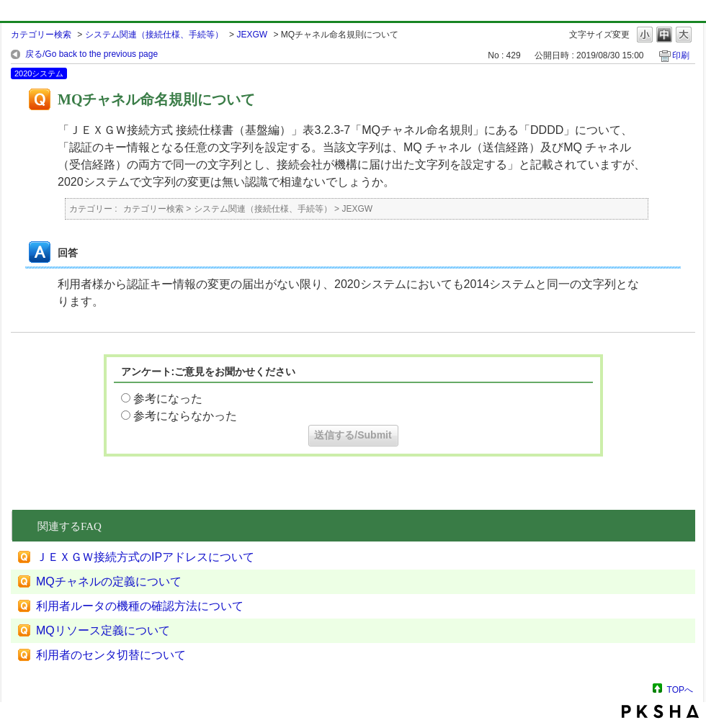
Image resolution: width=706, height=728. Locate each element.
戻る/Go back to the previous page (91, 54)
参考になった (168, 399)
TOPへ (680, 689)
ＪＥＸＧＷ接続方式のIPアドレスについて (145, 557)
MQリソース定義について (103, 630)
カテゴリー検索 (41, 35)
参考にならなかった (185, 416)
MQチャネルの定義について (109, 581)
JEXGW (252, 35)
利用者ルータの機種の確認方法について (140, 606)
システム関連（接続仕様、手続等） (154, 35)
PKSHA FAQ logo (660, 711)
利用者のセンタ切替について (111, 655)
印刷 (681, 55)
